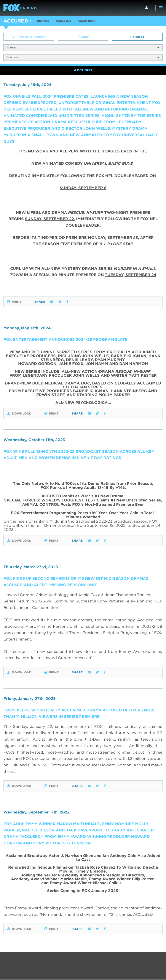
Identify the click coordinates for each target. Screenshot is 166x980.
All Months (82, 58)
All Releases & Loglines (29, 37)
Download (19, 414)
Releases (64, 21)
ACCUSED (16, 21)
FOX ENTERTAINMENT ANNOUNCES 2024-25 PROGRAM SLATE (66, 340)
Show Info (88, 21)
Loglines (83, 37)
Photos (43, 21)
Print (14, 302)
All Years (82, 48)
